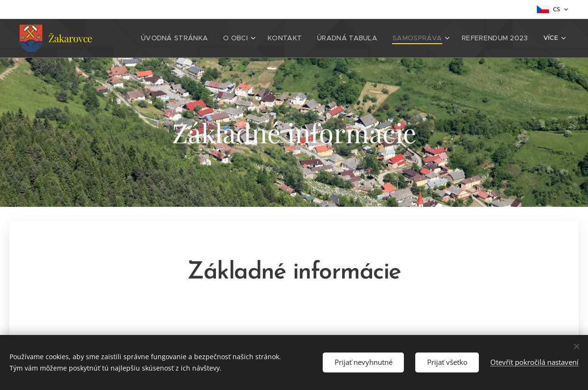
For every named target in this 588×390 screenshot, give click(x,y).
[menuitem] (196, 38)
